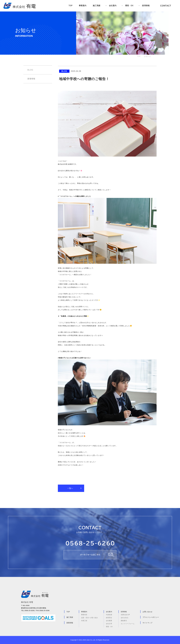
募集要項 (124, 621)
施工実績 (96, 6)
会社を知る (125, 618)
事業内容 (84, 615)
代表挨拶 (109, 615)
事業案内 (83, 6)
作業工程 (84, 621)
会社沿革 (109, 624)
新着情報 (31, 79)
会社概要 (109, 621)
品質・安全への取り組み (90, 618)
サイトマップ (148, 623)
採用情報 (146, 6)
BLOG (30, 70)
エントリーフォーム (128, 624)
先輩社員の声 (125, 615)
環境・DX (129, 6)
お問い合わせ (148, 612)
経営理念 (109, 618)
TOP (70, 6)
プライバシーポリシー (151, 617)
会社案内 (113, 6)
